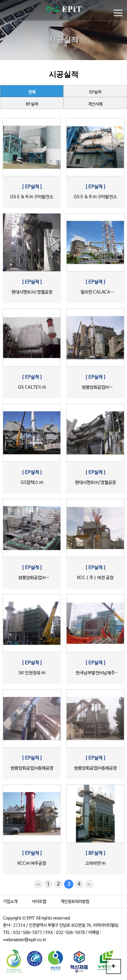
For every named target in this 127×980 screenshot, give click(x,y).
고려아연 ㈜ (95, 863)
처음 (38, 884)
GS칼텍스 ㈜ (32, 482)
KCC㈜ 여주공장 (32, 863)
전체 (32, 92)
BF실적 (32, 104)
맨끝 (89, 884)
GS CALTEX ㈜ (32, 387)
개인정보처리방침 (75, 902)
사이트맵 (39, 902)
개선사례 (95, 104)
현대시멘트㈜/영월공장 (32, 292)
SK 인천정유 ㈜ (32, 673)
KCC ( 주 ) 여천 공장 (95, 578)
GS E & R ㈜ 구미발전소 (32, 197)
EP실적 (95, 92)
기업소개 (10, 902)
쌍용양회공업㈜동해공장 (32, 768)
